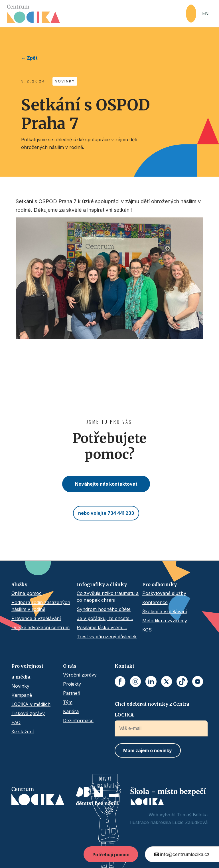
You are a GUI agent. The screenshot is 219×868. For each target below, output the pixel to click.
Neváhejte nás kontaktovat (106, 484)
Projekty (72, 684)
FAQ (16, 722)
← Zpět (29, 58)
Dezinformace (78, 720)
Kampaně (22, 695)
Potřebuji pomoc (111, 855)
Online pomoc (27, 593)
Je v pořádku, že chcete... (105, 618)
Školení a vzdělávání (165, 611)
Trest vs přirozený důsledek (107, 637)
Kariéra (71, 711)
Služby (19, 584)
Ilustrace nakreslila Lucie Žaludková (169, 822)
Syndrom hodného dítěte (104, 609)
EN (205, 13)
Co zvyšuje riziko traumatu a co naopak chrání (108, 597)
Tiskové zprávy (28, 713)
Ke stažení (23, 732)
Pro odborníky (160, 584)
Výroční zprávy (80, 675)
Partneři (72, 693)
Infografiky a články (102, 584)
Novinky (20, 686)
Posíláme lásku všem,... (102, 627)
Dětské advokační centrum (40, 627)
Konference (155, 602)
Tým (68, 702)
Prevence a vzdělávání (36, 618)
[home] (96, 14)
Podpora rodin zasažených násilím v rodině (41, 606)
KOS (147, 630)
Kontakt (124, 666)
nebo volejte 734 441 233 (106, 513)
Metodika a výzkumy (165, 621)
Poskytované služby (164, 593)
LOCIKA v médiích (31, 704)
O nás (70, 666)
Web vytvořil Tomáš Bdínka (178, 815)
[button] (191, 14)
